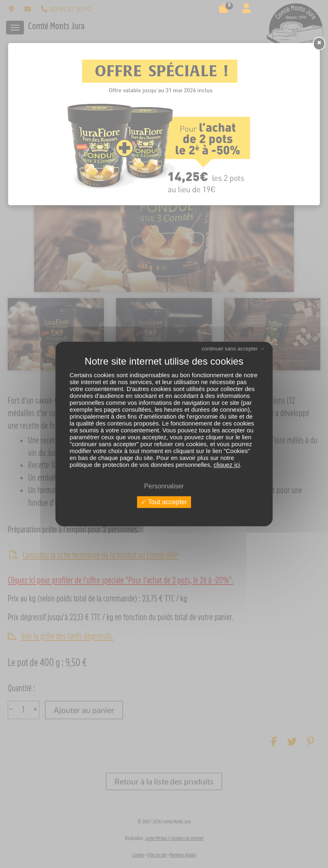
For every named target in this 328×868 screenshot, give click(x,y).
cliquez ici (227, 465)
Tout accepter (164, 502)
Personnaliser (164, 486)
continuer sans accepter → (233, 349)
